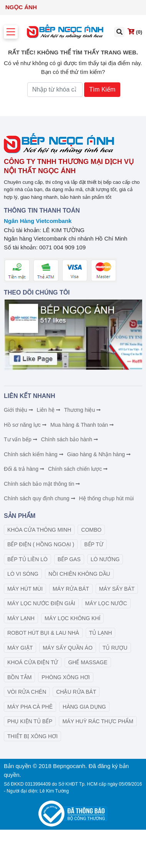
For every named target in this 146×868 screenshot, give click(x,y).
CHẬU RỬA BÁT (76, 692)
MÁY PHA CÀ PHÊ (30, 707)
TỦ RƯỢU (115, 648)
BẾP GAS (69, 559)
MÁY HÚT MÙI (25, 589)
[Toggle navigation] (11, 32)
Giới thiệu (19, 410)
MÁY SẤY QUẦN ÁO (68, 648)
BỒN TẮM (19, 677)
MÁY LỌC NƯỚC (106, 603)
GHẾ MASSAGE (88, 662)
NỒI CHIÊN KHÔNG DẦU (79, 574)
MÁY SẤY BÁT (117, 589)
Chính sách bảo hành (70, 439)
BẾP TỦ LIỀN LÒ (27, 559)
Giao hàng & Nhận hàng (99, 454)
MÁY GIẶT (20, 648)
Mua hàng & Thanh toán (82, 425)
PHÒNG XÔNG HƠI (66, 677)
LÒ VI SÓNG (23, 574)
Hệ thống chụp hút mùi (107, 498)
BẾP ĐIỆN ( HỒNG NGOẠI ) (41, 544)
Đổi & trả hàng (24, 469)
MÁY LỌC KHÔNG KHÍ (72, 618)
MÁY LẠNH (21, 618)
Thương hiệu (83, 410)
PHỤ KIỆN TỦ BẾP (30, 721)
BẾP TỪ (94, 544)
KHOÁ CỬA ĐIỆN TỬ (33, 662)
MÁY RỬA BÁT (71, 589)
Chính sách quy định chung (40, 498)
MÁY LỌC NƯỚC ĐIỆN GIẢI (41, 603)
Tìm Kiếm (102, 89)
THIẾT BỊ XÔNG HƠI (32, 736)
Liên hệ (49, 410)
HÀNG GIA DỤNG (84, 707)
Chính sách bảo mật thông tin (42, 484)
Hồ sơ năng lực (26, 425)
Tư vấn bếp (21, 439)
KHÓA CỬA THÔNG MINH (39, 530)
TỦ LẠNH (100, 633)
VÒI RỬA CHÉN (27, 692)
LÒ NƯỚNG (105, 559)
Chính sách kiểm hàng (34, 454)
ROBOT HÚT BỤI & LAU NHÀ (43, 633)
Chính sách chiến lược (78, 469)
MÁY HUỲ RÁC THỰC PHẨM (98, 721)
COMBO (91, 530)
